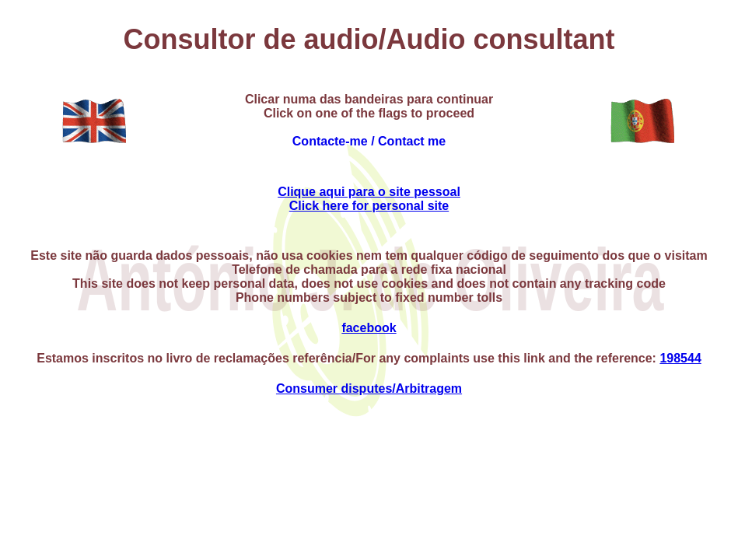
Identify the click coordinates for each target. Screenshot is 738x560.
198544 (680, 358)
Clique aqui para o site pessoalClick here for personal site (369, 199)
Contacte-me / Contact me (369, 141)
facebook (369, 328)
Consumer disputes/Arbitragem (369, 388)
